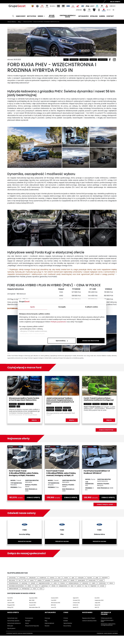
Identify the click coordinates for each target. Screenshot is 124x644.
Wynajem (94, 16)
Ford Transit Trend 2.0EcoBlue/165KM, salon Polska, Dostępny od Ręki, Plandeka (24, 473)
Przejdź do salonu (25, 541)
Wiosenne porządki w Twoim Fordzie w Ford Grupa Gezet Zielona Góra (24, 399)
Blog (20, 22)
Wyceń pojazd (52, 16)
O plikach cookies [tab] (91, 307)
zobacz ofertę (33, 498)
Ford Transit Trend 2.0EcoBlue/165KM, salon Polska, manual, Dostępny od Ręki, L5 (61, 473)
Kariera (102, 16)
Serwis (41, 16)
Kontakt (110, 16)
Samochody (21, 16)
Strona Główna (12, 22)
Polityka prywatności (59, 322)
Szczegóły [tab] (62, 307)
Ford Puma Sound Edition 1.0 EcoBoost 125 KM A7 (97, 472)
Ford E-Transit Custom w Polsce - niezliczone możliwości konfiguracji (99, 399)
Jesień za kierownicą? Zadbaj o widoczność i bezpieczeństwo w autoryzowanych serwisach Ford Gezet (60, 401)
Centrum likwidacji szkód (68, 16)
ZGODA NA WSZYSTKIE (91, 341)
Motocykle (32, 16)
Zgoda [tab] (32, 307)
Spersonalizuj (62, 341)
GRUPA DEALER (108, 633)
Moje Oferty (115, 2)
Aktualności (83, 16)
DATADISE (115, 633)
